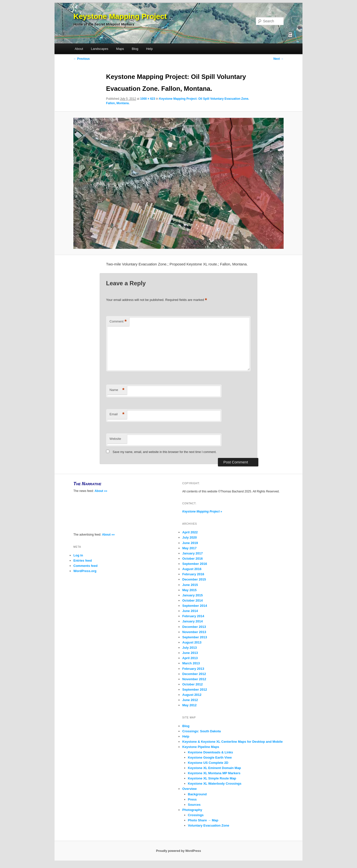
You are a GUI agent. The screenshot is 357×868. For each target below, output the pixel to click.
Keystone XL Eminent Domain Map (214, 768)
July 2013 (190, 648)
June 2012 (190, 700)
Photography (192, 810)
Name (117, 390)
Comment (118, 322)
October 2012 (192, 684)
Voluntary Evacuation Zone (209, 825)
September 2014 (195, 606)
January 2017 (192, 553)
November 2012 (194, 679)
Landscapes (100, 49)
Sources (194, 805)
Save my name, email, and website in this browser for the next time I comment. (164, 452)
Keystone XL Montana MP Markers (214, 773)
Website (115, 439)
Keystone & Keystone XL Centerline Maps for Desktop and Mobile (232, 742)
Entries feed (83, 561)
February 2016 (193, 574)
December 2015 (194, 579)
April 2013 (190, 658)
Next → (279, 59)
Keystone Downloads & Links (210, 752)
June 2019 (190, 543)
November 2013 (194, 632)
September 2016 (195, 564)
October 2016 (192, 559)
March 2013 (191, 663)
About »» (101, 491)
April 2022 (190, 532)
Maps (120, 49)
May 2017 (189, 548)
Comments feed (86, 566)
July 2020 (190, 537)
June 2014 (190, 611)
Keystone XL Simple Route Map (212, 778)
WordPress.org (85, 571)
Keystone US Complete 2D (208, 763)
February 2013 (193, 669)
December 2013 (194, 627)
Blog (135, 49)
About (79, 49)
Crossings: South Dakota (201, 731)
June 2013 (190, 653)
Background (197, 794)
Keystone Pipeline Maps (201, 747)
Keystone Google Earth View (210, 757)
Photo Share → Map (203, 820)
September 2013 (195, 637)
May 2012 (189, 705)
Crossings (196, 815)
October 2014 (192, 600)
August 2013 (192, 642)
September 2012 (195, 690)
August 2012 (192, 695)
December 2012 (194, 674)
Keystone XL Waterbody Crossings (215, 784)
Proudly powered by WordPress (178, 851)
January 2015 (192, 595)
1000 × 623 (148, 99)
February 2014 (193, 616)
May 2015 (189, 590)
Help (149, 49)
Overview (189, 789)
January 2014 (192, 621)
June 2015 (190, 585)
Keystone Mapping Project (120, 16)
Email (117, 414)
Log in (78, 555)
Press (192, 799)
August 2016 (192, 569)
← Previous (82, 59)
